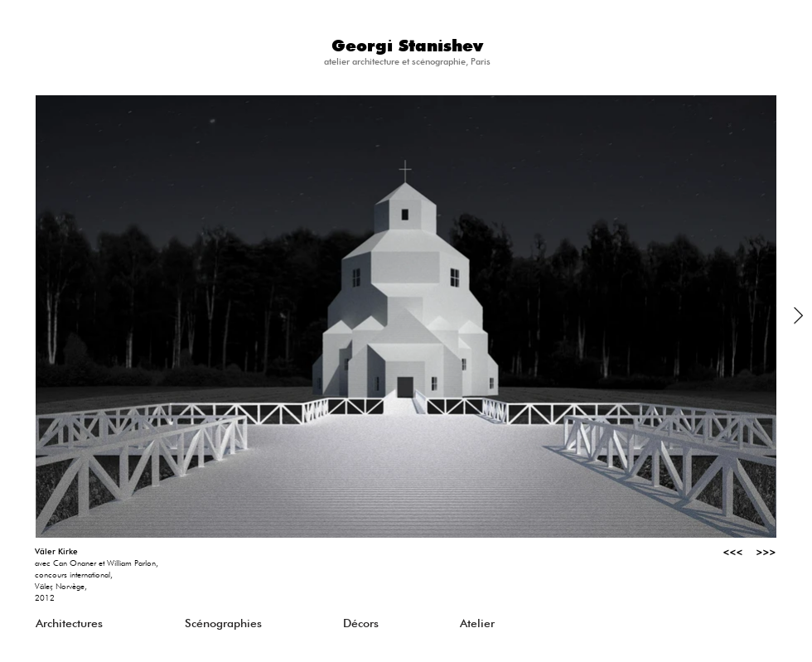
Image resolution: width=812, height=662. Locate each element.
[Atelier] (534, 623)
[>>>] (759, 552)
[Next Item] (798, 317)
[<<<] (726, 552)
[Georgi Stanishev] (407, 47)
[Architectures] (110, 623)
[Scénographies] (259, 623)
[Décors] (418, 623)
